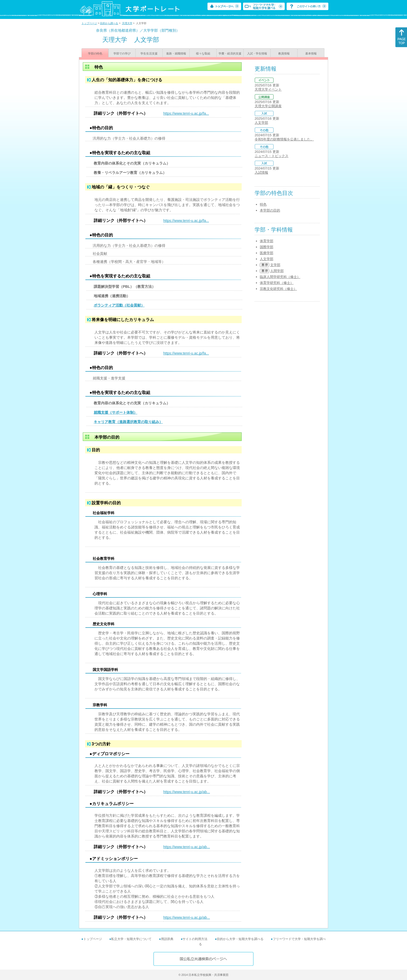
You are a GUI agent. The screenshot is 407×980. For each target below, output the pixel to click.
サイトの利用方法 (195, 939)
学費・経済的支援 (230, 53)
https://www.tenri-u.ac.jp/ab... (187, 792)
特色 (263, 204)
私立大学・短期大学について (131, 939)
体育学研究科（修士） (277, 283)
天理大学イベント (268, 89)
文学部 (275, 265)
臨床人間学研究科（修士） (280, 277)
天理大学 (127, 23)
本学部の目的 (270, 210)
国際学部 (267, 247)
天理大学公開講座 (268, 106)
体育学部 (267, 241)
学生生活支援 (149, 53)
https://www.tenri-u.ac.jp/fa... (186, 113)
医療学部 (267, 253)
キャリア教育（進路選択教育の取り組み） (128, 422)
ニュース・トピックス (272, 156)
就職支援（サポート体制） (116, 412)
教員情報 (284, 53)
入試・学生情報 (257, 53)
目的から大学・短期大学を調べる (240, 939)
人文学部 (261, 123)
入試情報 (261, 172)
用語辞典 (167, 939)
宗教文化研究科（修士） (278, 289)
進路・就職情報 (176, 53)
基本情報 (311, 53)
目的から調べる (109, 23)
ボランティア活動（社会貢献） (119, 305)
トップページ (89, 23)
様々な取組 (203, 53)
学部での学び (122, 53)
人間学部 (277, 271)
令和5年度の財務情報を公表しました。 (284, 139)
